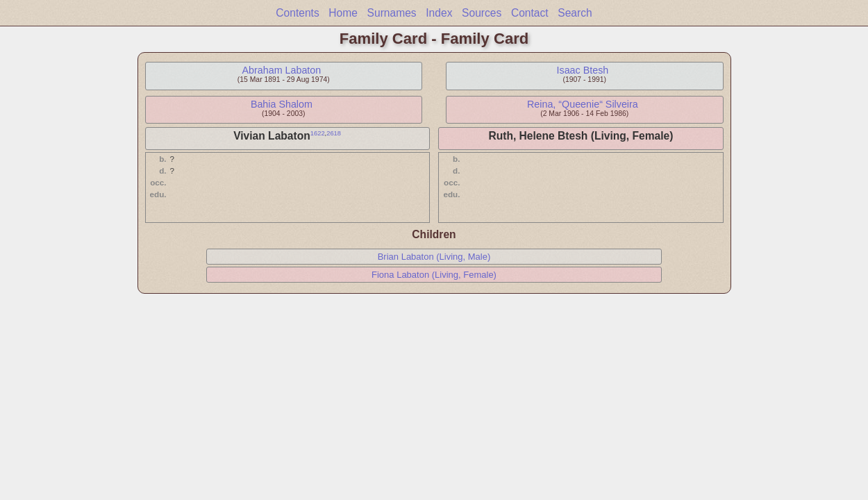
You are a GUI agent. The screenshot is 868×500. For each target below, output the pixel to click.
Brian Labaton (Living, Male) (434, 257)
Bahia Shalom (282, 104)
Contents (297, 13)
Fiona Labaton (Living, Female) (434, 275)
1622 (318, 133)
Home (343, 13)
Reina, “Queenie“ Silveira (583, 104)
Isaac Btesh (583, 70)
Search (575, 13)
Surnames (392, 13)
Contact (530, 13)
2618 (334, 133)
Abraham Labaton (282, 70)
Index (439, 13)
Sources (482, 13)
